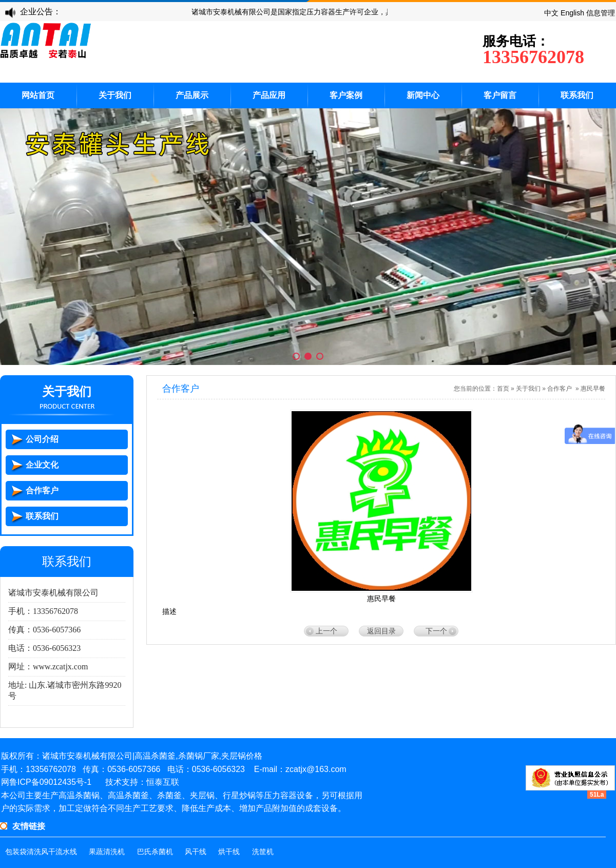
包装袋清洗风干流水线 (41, 852)
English (572, 13)
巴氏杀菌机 (155, 852)
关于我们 (115, 95)
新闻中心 (423, 95)
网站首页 (38, 95)
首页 (503, 389)
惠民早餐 (593, 389)
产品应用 (269, 95)
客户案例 (346, 95)
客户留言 (500, 95)
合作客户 (560, 389)
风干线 (196, 852)
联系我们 (577, 95)
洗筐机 (263, 852)
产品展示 (192, 95)
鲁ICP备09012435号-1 (50, 782)
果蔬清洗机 (107, 852)
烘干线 (229, 852)
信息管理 (601, 13)
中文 (551, 13)
